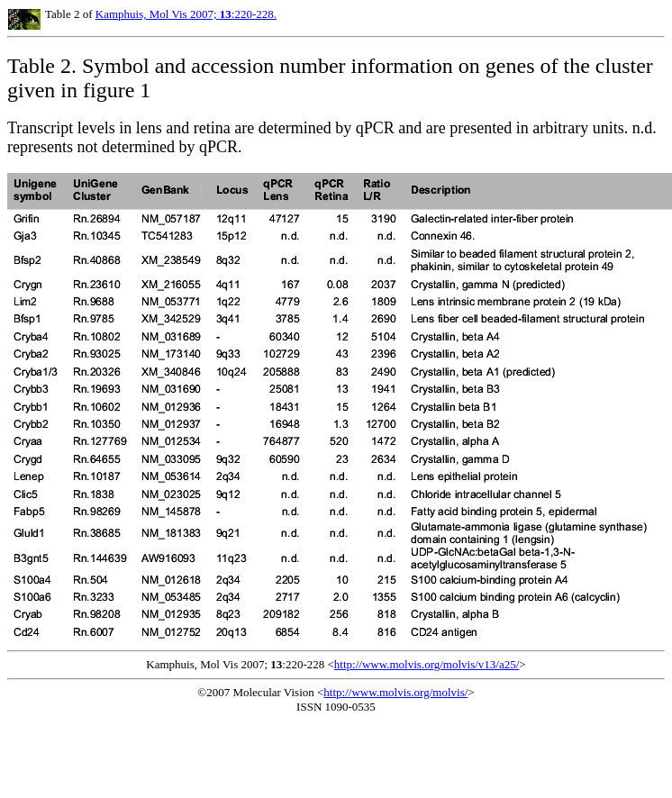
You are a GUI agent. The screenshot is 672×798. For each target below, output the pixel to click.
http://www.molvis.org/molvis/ (395, 692)
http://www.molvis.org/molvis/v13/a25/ (427, 664)
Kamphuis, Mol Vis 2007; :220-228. (186, 14)
